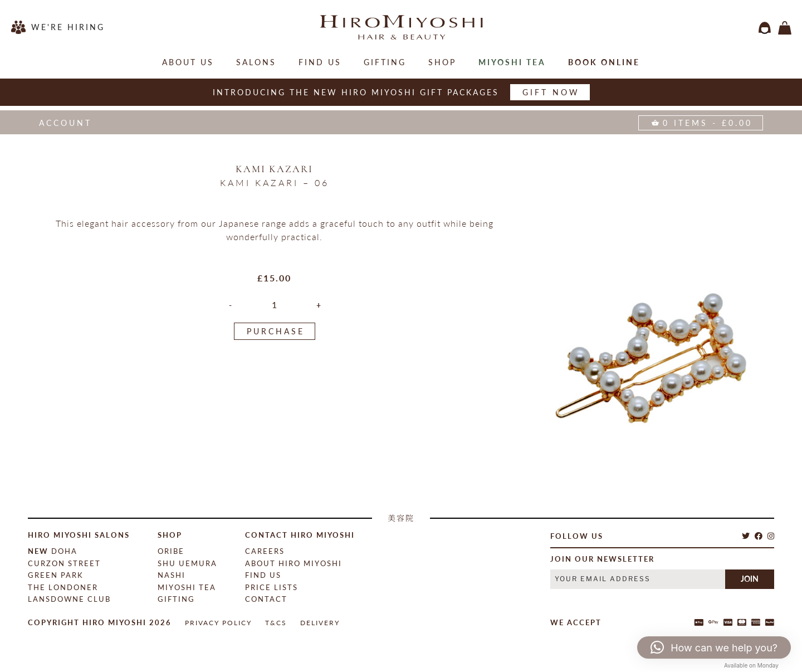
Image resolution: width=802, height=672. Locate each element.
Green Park (56, 575)
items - (785, 28)
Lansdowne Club (69, 599)
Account (65, 123)
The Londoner (63, 587)
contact (266, 599)
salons (256, 62)
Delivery (320, 623)
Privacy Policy (218, 623)
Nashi (172, 575)
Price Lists (272, 587)
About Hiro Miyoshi (294, 563)
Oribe (171, 551)
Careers (265, 551)
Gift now (551, 92)
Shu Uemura (187, 563)
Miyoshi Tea (512, 62)
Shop (442, 62)
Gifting (385, 62)
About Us (188, 62)
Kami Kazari (274, 169)
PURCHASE (276, 331)
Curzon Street (64, 563)
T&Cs (276, 623)
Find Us (320, 62)
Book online (604, 62)
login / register (765, 28)
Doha (53, 551)
